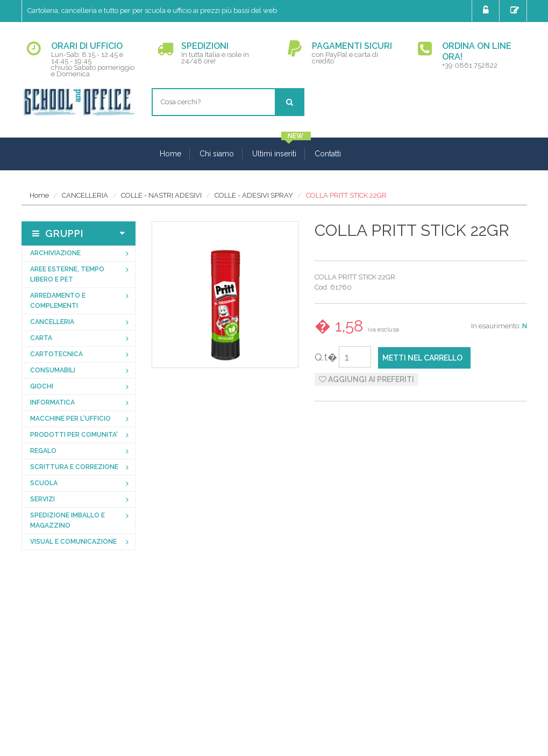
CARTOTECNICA (56, 354)
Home (170, 154)
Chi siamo (217, 154)
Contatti (328, 154)
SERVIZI (42, 499)
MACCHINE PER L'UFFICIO (70, 419)
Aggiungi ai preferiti (366, 379)
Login (487, 10)
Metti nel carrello (422, 358)
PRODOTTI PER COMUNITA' (74, 435)
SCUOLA (44, 483)
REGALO (43, 451)
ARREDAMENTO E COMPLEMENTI (58, 301)
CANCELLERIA (85, 195)
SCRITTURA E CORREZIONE (74, 467)
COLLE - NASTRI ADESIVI (161, 195)
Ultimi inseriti (274, 154)
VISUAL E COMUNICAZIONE (73, 542)
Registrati (516, 10)
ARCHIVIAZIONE (55, 253)
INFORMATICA (52, 402)
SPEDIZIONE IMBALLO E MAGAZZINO (67, 520)
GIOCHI (42, 386)
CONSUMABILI (53, 370)
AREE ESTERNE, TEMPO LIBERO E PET (67, 274)
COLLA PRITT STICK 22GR (346, 195)
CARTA (41, 338)
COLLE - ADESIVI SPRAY (254, 195)
